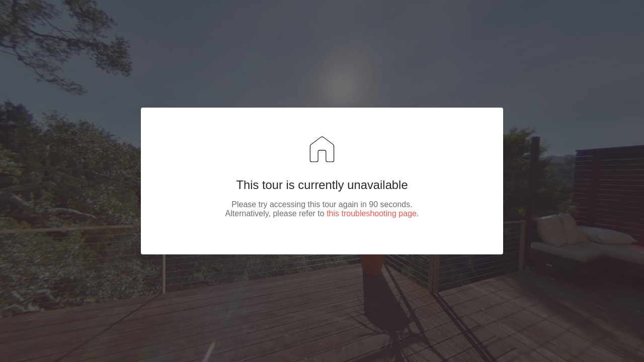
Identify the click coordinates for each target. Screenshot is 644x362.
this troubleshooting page (372, 213)
